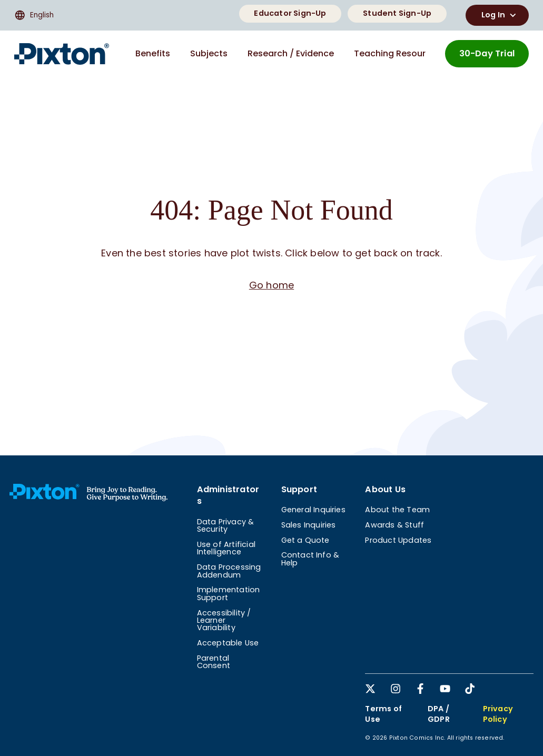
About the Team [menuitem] (397, 510)
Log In (500, 15)
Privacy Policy (498, 714)
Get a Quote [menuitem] (305, 540)
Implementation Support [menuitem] (229, 593)
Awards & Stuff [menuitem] (394, 525)
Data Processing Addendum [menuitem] (229, 571)
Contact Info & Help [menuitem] (310, 559)
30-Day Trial (487, 53)
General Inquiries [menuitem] (313, 510)
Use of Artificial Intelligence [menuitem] (226, 548)
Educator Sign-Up (290, 13)
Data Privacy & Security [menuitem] (226, 525)
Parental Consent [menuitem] (214, 662)
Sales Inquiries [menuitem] (309, 525)
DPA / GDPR (439, 714)
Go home (271, 285)
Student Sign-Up (397, 13)
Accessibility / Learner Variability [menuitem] (224, 620)
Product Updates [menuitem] (398, 540)
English (34, 15)
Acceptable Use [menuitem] (228, 643)
